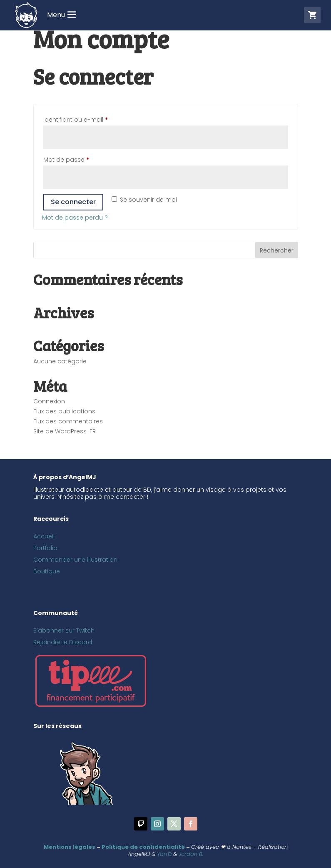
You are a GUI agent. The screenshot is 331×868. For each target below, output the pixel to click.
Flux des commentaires (68, 421)
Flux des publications (64, 411)
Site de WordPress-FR (65, 431)
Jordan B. (191, 854)
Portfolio (45, 548)
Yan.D (164, 854)
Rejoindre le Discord (63, 642)
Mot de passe (83, 159)
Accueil (44, 536)
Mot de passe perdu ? (75, 218)
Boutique (47, 571)
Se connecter (73, 202)
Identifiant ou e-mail (92, 119)
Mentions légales (70, 847)
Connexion (49, 401)
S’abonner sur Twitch (64, 630)
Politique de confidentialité (143, 847)
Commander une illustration (75, 560)
